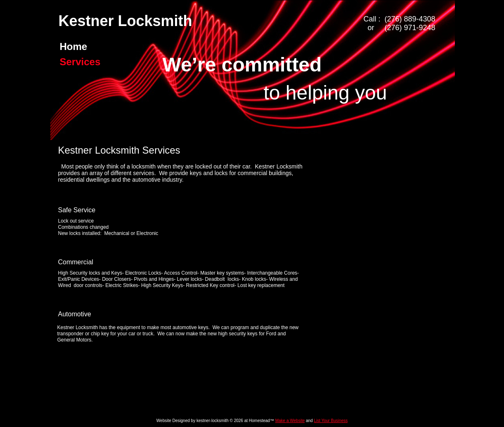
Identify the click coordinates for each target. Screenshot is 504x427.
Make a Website (290, 421)
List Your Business (331, 421)
